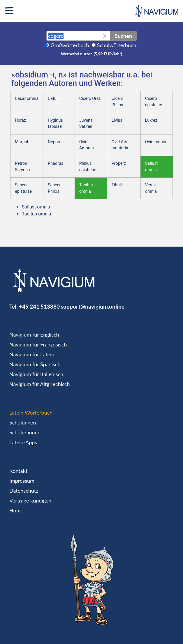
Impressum (22, 481)
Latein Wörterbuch (31, 413)
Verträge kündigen (30, 500)
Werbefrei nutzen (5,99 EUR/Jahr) (91, 54)
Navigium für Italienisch (36, 374)
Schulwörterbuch (117, 45)
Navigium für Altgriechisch (39, 384)
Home (16, 510)
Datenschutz (24, 491)
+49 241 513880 (39, 306)
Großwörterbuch (70, 45)
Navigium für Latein (32, 354)
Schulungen (23, 422)
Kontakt (18, 471)
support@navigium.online (93, 306)
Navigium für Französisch (38, 344)
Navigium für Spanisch (35, 364)
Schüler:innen (25, 432)
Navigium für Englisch (34, 335)
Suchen (123, 36)
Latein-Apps (23, 442)
